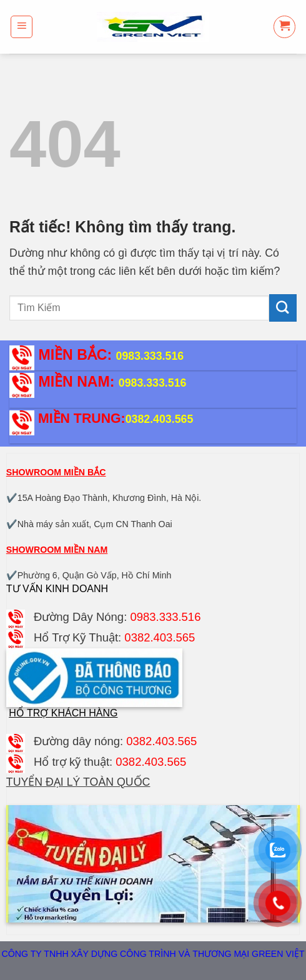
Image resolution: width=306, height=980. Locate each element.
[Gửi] (283, 308)
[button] (22, 27)
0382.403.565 (160, 419)
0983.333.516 (150, 356)
